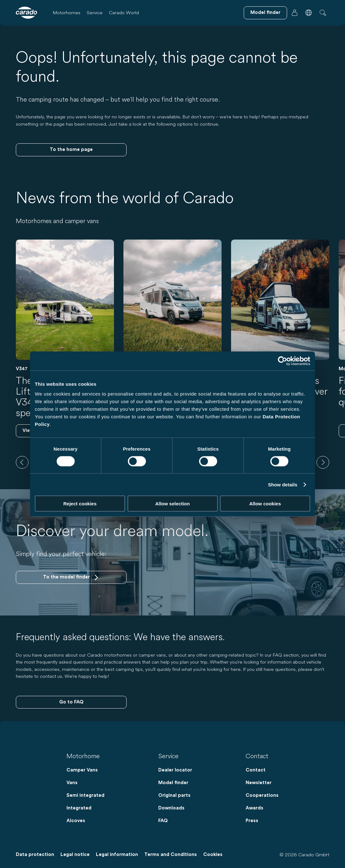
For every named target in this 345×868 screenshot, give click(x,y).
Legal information (117, 855)
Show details (283, 484)
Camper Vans (82, 770)
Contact (256, 770)
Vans (72, 783)
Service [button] (95, 12)
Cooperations (262, 795)
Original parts (174, 795)
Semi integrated (85, 795)
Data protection (35, 855)
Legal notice (75, 855)
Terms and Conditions (171, 855)
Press (252, 821)
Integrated (79, 808)
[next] (323, 462)
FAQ (163, 821)
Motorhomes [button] (67, 12)
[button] (309, 13)
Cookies (213, 855)
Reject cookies (80, 504)
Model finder (173, 783)
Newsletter (259, 783)
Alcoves (76, 821)
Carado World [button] (124, 12)
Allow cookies (265, 504)
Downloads (171, 808)
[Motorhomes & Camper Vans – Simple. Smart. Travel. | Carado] (26, 13)
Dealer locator (175, 770)
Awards (254, 808)
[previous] (22, 462)
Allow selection (172, 504)
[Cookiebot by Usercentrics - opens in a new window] (282, 361)
